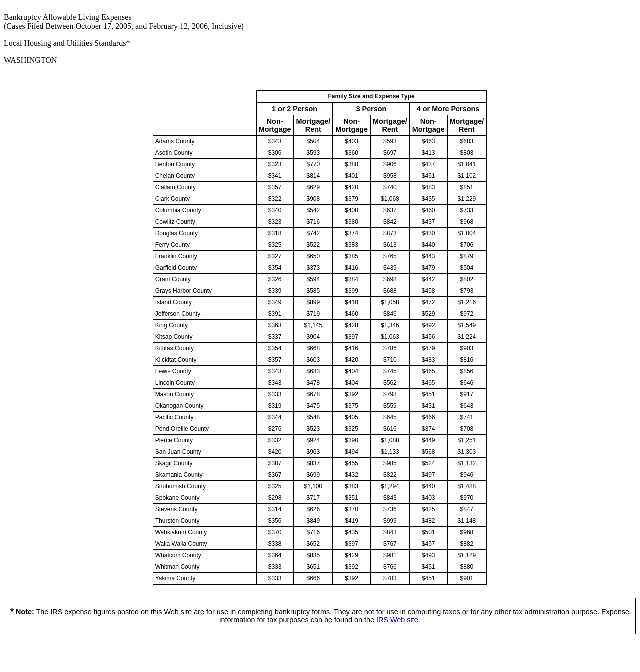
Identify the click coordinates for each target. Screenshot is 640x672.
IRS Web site (397, 620)
